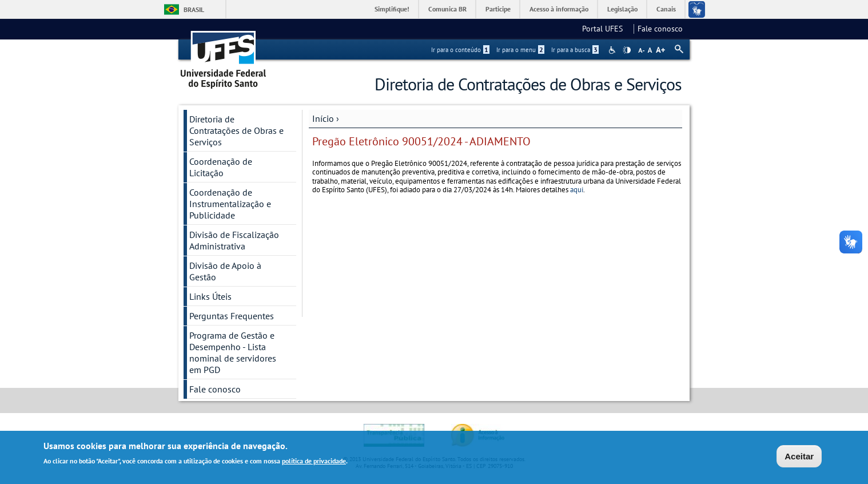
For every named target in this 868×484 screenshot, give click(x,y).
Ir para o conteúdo (460, 50)
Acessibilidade (613, 50)
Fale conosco (660, 29)
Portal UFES (606, 29)
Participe (498, 9)
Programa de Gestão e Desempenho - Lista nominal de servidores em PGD (233, 352)
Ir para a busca (575, 50)
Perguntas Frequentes (232, 316)
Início (323, 118)
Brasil (194, 9)
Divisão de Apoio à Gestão (225, 271)
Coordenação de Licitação (221, 167)
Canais (666, 9)
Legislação (622, 9)
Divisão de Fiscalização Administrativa (234, 240)
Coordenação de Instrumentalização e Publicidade (230, 204)
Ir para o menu (520, 50)
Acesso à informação (559, 9)
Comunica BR (447, 9)
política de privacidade (314, 463)
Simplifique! (392, 9)
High (627, 50)
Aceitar (799, 457)
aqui (577, 190)
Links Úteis (210, 296)
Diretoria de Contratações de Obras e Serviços (236, 130)
